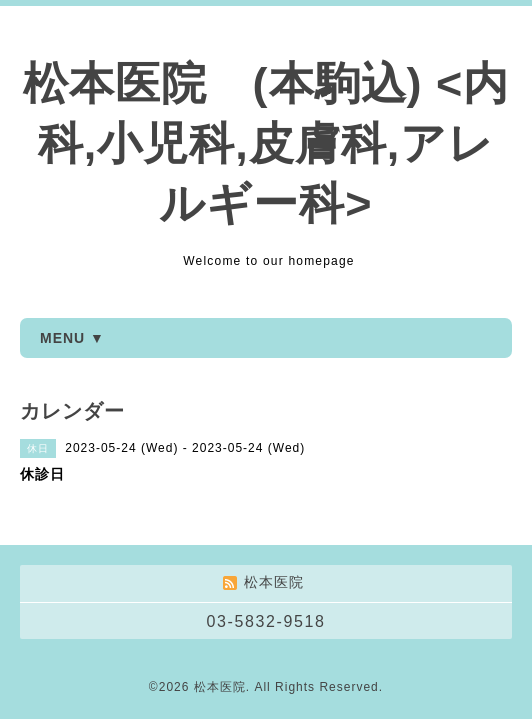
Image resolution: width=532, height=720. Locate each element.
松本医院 (220, 687)
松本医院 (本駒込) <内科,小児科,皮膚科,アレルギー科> (266, 143)
